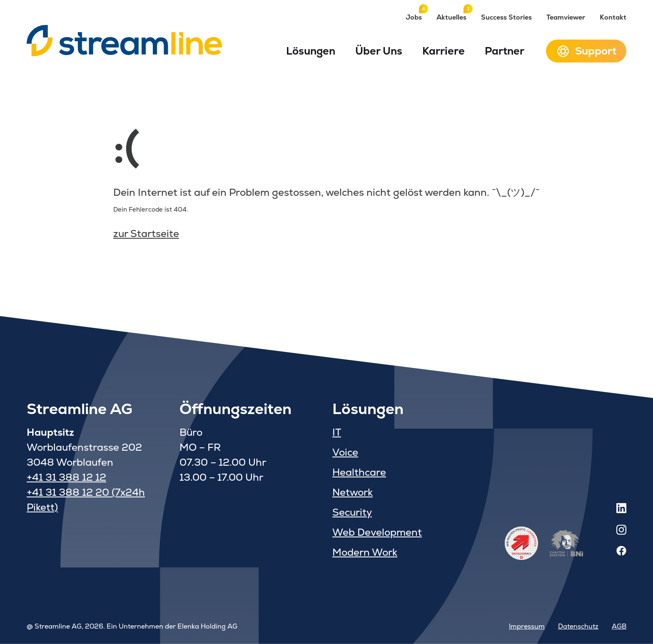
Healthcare (359, 472)
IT (337, 432)
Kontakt (613, 17)
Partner (505, 51)
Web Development (377, 532)
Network (353, 492)
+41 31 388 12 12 (66, 477)
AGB (619, 626)
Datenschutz (578, 626)
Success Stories (506, 17)
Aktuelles (451, 17)
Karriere (444, 51)
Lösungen (311, 51)
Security (352, 512)
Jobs (414, 17)
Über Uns (379, 51)
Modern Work (365, 552)
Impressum (527, 626)
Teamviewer (566, 17)
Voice (345, 452)
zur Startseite (146, 233)
